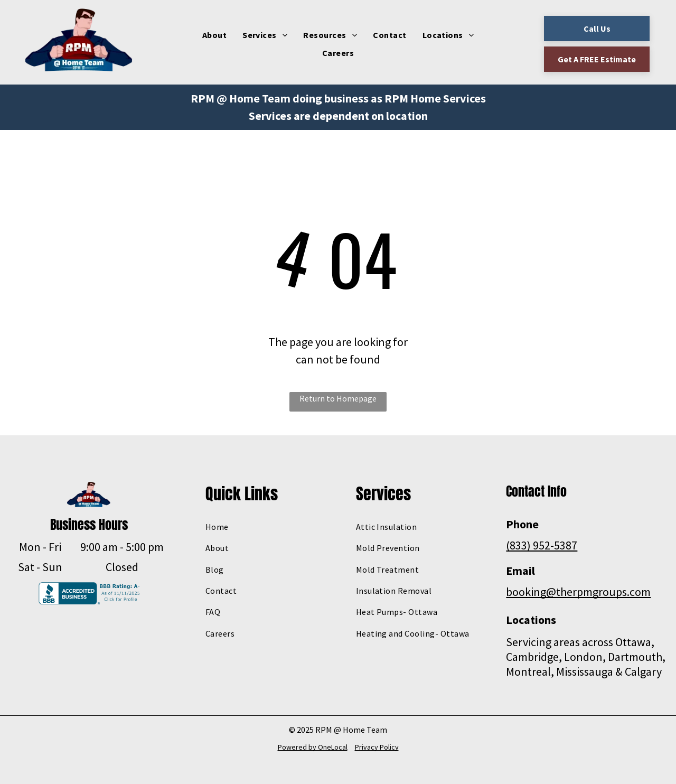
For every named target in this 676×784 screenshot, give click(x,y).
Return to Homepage (338, 398)
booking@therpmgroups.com (578, 592)
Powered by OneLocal (313, 747)
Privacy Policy (377, 747)
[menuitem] (214, 35)
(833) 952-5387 (542, 545)
